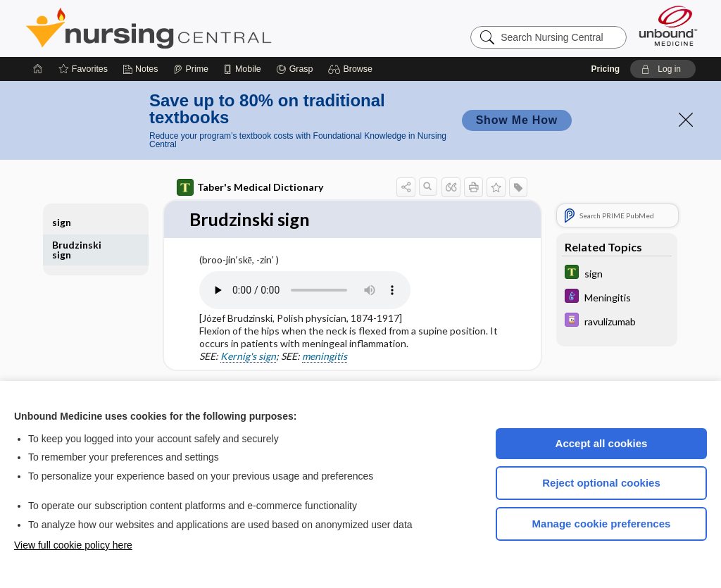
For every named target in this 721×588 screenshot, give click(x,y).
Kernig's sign (248, 357)
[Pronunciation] (305, 290)
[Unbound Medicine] (668, 26)
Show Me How (517, 120)
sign (62, 222)
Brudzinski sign (77, 250)
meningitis (325, 357)
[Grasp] (295, 69)
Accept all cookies (602, 443)
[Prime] (191, 69)
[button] (352, 69)
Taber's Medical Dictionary (250, 187)
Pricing (605, 69)
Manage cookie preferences (602, 524)
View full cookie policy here (73, 545)
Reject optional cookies (601, 483)
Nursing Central (201, 28)
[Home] (38, 69)
